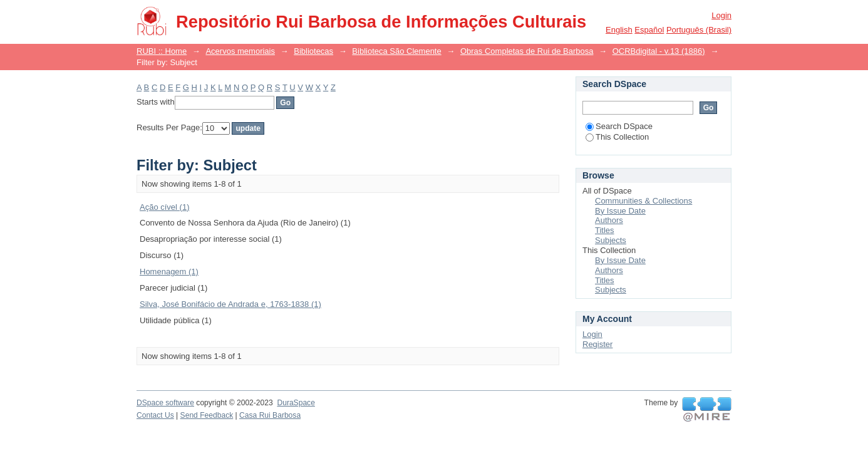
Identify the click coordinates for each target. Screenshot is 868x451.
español (649, 30)
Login (721, 15)
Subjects (611, 240)
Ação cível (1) (164, 207)
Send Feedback (207, 415)
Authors (609, 220)
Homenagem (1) (169, 272)
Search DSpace (619, 126)
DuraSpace (296, 403)
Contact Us (155, 415)
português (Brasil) (699, 30)
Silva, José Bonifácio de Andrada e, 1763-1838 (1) (230, 304)
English (619, 30)
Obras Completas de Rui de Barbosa (527, 51)
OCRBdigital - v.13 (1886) (659, 51)
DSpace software (165, 403)
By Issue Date (620, 211)
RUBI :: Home (162, 51)
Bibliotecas (313, 51)
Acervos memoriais (240, 51)
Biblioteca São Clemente (396, 51)
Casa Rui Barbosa (270, 415)
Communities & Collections (643, 201)
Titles (605, 230)
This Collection (617, 137)
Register (597, 344)
